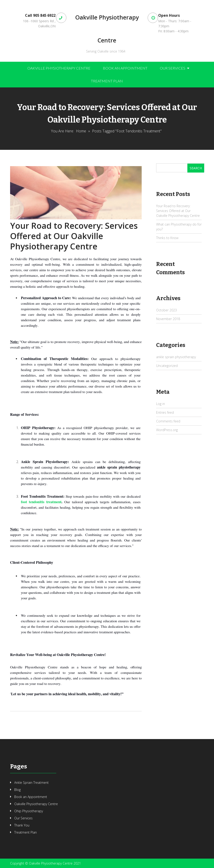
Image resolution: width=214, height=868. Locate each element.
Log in (160, 404)
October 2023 (166, 310)
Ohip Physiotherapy (29, 811)
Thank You (22, 825)
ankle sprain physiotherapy (176, 357)
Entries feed (165, 412)
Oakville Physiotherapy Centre (107, 29)
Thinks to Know (167, 238)
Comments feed (168, 421)
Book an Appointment (125, 68)
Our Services (173, 68)
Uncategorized (167, 366)
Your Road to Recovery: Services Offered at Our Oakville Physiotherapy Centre (74, 236)
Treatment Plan (107, 81)
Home (81, 131)
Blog (17, 790)
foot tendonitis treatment (41, 502)
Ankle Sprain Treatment (31, 783)
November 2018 (168, 319)
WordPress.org (167, 430)
